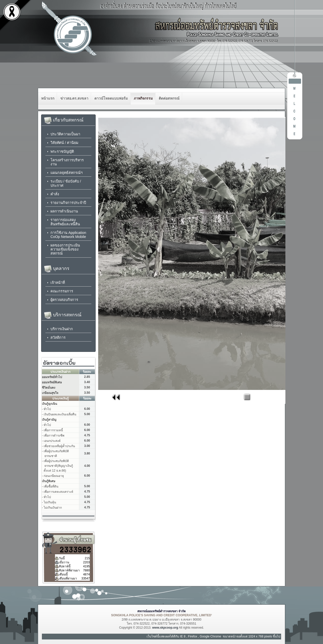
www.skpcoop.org (165, 628)
